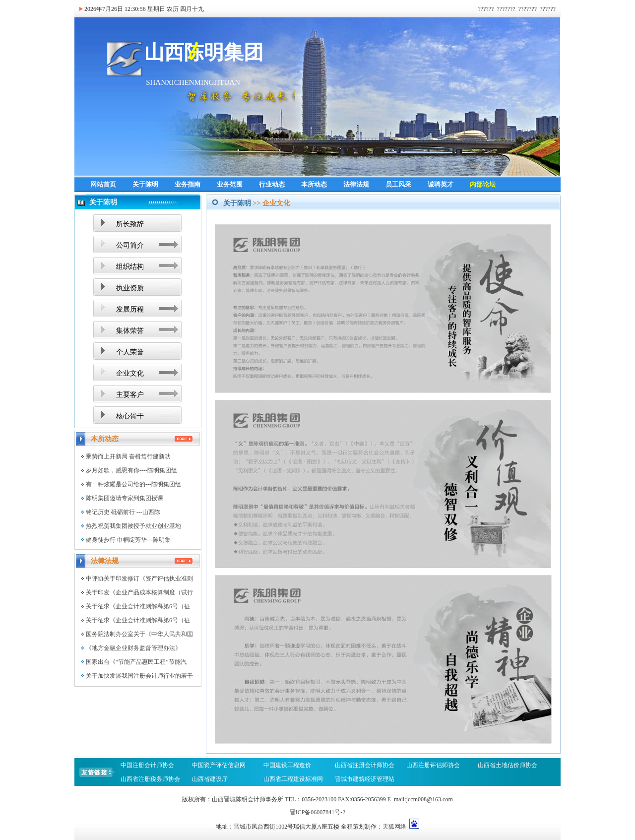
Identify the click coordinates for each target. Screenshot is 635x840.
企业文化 (130, 373)
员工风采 (398, 184)
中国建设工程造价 (287, 765)
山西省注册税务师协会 (150, 779)
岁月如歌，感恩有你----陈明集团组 (131, 470)
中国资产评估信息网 (219, 765)
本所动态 (314, 184)
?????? (486, 9)
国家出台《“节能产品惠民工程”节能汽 (136, 662)
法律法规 (356, 184)
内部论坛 (483, 184)
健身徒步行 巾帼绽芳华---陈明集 (128, 540)
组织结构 (130, 267)
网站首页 (103, 184)
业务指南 (188, 184)
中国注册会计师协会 (147, 765)
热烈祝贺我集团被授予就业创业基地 (133, 526)
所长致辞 (130, 224)
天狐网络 (394, 827)
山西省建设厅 (210, 779)
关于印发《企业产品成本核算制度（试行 (139, 592)
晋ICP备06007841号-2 (318, 812)
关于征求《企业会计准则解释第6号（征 (138, 606)
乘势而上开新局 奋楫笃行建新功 (128, 456)
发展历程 (130, 309)
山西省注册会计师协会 (365, 765)
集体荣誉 (130, 331)
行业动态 (272, 184)
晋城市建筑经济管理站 (365, 779)
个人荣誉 (130, 352)
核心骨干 (130, 416)
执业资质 (130, 288)
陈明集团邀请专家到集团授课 (125, 498)
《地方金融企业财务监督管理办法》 (133, 648)
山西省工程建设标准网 (293, 779)
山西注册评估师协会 (433, 765)
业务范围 (230, 184)
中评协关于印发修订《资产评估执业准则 (139, 579)
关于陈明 (145, 184)
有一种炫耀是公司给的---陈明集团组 (133, 484)
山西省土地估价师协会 (508, 765)
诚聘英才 (441, 184)
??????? (506, 9)
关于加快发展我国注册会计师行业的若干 (139, 676)
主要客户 (130, 395)
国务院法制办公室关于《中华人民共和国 (139, 634)
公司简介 (130, 245)
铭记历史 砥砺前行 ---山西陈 (123, 512)
